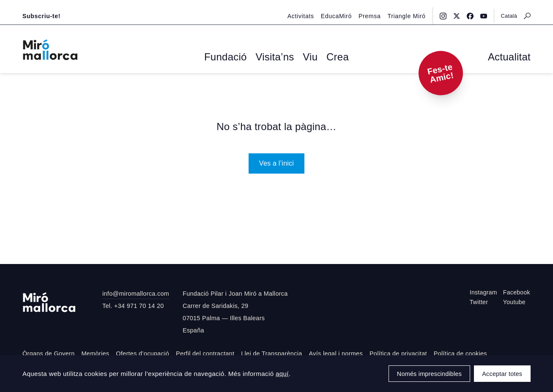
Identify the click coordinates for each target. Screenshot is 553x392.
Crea (327, 58)
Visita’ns (274, 58)
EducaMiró (343, 7)
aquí (282, 374)
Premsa (374, 7)
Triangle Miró (408, 7)
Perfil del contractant (205, 352)
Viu (304, 58)
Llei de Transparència (271, 352)
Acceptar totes (502, 374)
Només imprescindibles (429, 374)
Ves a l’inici (276, 162)
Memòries (96, 352)
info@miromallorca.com (136, 292)
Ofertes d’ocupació (142, 352)
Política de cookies (460, 352)
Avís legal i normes (336, 352)
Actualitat (514, 58)
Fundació (234, 58)
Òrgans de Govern (49, 352)
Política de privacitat (398, 352)
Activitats (311, 7)
